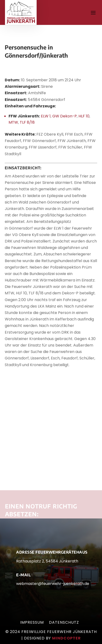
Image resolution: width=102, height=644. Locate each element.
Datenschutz (64, 623)
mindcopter (66, 638)
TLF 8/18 (27, 122)
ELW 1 (46, 116)
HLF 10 (84, 116)
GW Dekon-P (65, 116)
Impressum (32, 623)
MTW (13, 122)
